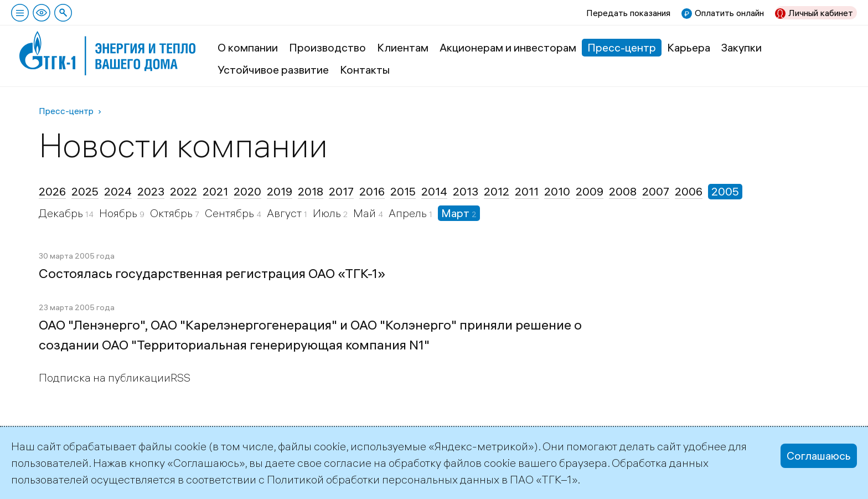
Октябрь (172, 213)
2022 (184, 191)
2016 (372, 191)
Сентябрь (231, 213)
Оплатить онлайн (729, 13)
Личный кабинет (821, 13)
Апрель (409, 213)
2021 (215, 191)
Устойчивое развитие (273, 70)
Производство (327, 47)
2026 (52, 191)
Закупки (742, 47)
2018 (311, 191)
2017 (341, 191)
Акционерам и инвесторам (508, 47)
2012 (497, 191)
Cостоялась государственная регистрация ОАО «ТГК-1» (212, 273)
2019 (280, 191)
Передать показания (628, 13)
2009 (590, 191)
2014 (434, 191)
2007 (656, 191)
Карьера (689, 47)
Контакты (365, 70)
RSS (180, 377)
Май (366, 213)
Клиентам (403, 47)
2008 (623, 191)
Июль (328, 213)
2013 (466, 191)
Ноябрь (119, 213)
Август (285, 213)
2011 (527, 191)
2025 (85, 191)
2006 (689, 191)
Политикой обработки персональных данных (383, 479)
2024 (118, 191)
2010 (557, 191)
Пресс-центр (622, 47)
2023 (151, 191)
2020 (247, 191)
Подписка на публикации (105, 377)
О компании (248, 47)
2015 (403, 191)
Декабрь (62, 213)
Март (456, 213)
